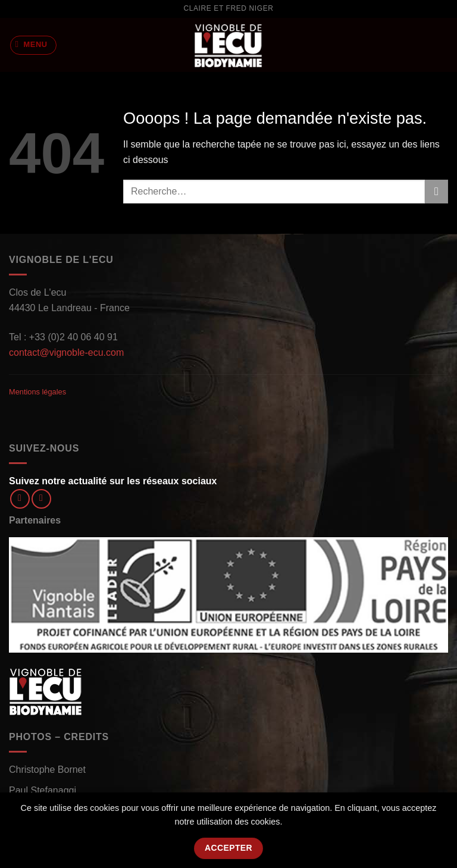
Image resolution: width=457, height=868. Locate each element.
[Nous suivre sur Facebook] (20, 499)
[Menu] (34, 45)
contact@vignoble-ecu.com (66, 352)
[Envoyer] (436, 191)
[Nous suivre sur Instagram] (41, 499)
